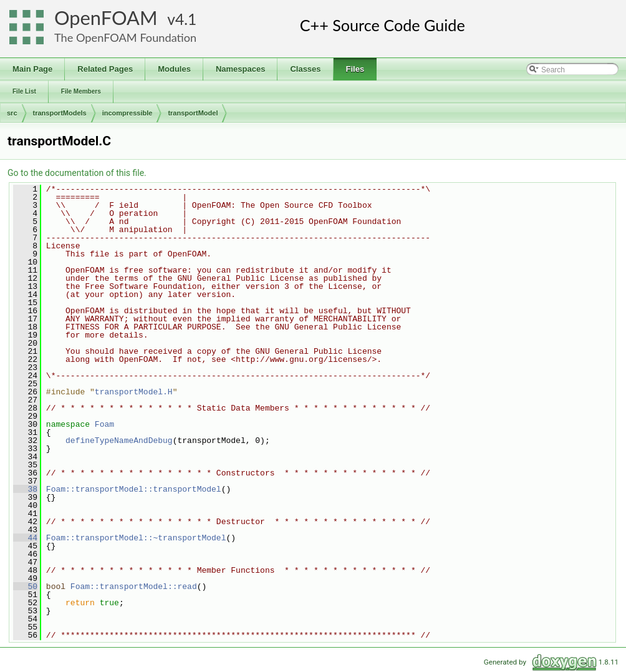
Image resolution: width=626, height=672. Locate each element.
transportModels (60, 113)
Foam (104, 424)
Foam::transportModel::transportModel (134, 489)
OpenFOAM (106, 18)
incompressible (128, 113)
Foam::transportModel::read (134, 587)
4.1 (186, 19)
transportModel (193, 113)
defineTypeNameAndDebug (119, 441)
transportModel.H (134, 392)
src (12, 113)
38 (25, 489)
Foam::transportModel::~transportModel (136, 538)
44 (25, 538)
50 (25, 587)
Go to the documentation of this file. (77, 173)
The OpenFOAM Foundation (125, 37)
